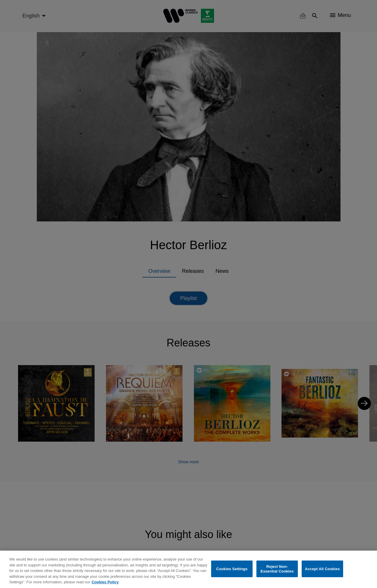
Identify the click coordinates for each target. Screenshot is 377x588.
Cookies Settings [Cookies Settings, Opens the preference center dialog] (232, 569)
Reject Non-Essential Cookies (277, 569)
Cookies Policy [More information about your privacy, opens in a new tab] (105, 582)
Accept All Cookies (322, 569)
